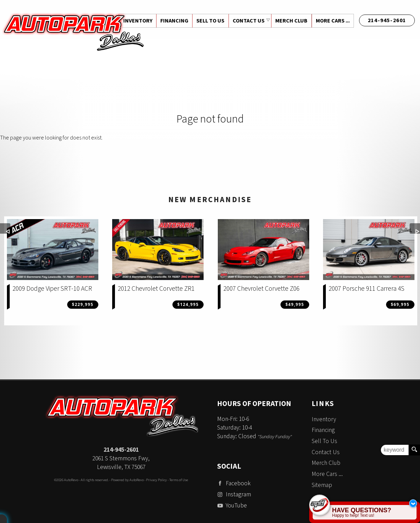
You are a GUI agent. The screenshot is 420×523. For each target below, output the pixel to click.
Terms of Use (179, 480)
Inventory (324, 419)
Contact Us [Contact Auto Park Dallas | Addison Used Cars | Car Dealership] (248, 21)
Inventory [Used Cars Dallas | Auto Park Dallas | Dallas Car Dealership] (136, 21)
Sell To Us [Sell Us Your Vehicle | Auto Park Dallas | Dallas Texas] (209, 21)
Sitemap (322, 485)
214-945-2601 (121, 450)
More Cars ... (332, 21)
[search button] (414, 450)
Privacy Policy (157, 480)
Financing (323, 430)
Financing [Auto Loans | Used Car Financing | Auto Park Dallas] (173, 21)
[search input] (395, 450)
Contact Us (326, 452)
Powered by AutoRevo (127, 480)
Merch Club (291, 21)
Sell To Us (324, 441)
